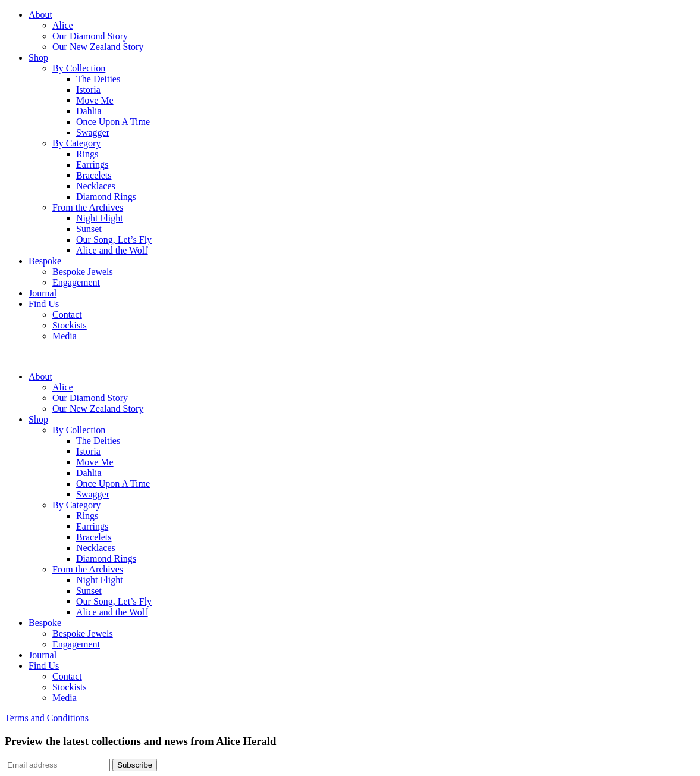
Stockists (70, 325)
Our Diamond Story (90, 36)
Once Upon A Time (113, 122)
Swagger (93, 132)
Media (65, 336)
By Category (76, 143)
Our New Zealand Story (98, 47)
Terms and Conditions (47, 718)
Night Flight (100, 218)
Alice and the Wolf (112, 250)
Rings (87, 154)
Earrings (92, 165)
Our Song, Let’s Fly (114, 240)
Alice (63, 25)
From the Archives (88, 207)
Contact (67, 315)
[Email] (57, 765)
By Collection (79, 68)
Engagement (76, 282)
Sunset (89, 229)
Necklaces (96, 186)
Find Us (44, 304)
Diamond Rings (106, 197)
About (40, 15)
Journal (43, 293)
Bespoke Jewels (83, 272)
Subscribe (135, 765)
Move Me (95, 100)
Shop (38, 57)
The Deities (98, 79)
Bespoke (45, 261)
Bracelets (94, 175)
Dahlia (89, 111)
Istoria (88, 90)
